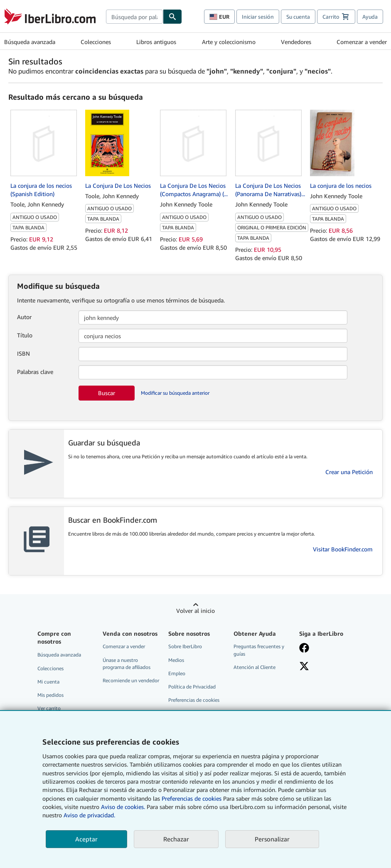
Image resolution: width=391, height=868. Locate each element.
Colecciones (96, 42)
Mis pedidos (50, 695)
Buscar (107, 393)
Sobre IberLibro (185, 646)
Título (25, 335)
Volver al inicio (195, 611)
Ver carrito (49, 708)
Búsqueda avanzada (30, 42)
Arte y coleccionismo (229, 42)
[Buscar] (172, 17)
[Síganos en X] (327, 667)
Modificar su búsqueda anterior (175, 393)
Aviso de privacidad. (89, 815)
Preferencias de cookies (192, 798)
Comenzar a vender (362, 42)
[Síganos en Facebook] (327, 649)
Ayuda (370, 17)
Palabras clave (35, 372)
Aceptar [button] (86, 839)
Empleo (177, 673)
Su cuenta (298, 17)
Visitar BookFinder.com (343, 549)
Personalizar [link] (272, 839)
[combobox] (134, 17)
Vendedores (296, 42)
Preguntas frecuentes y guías (259, 650)
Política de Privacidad (192, 687)
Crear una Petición (349, 472)
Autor (24, 317)
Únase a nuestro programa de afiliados (127, 664)
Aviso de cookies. (123, 807)
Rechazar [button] (176, 839)
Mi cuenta (48, 682)
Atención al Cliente (255, 667)
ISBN (23, 353)
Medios (176, 660)
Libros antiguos (156, 42)
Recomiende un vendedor (131, 680)
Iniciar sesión (258, 17)
